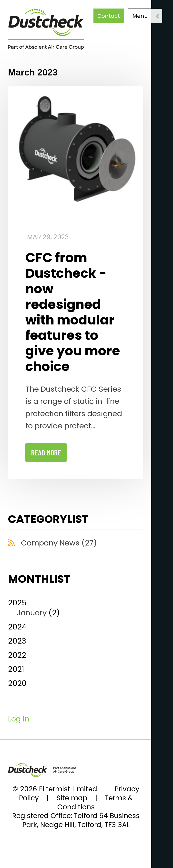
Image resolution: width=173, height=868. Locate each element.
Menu (140, 16)
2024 (17, 627)
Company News (59, 543)
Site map (72, 798)
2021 (16, 669)
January (32, 613)
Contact (109, 16)
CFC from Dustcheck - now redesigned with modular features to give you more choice (73, 312)
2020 (17, 683)
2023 (17, 641)
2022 (17, 655)
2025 (76, 608)
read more (46, 452)
